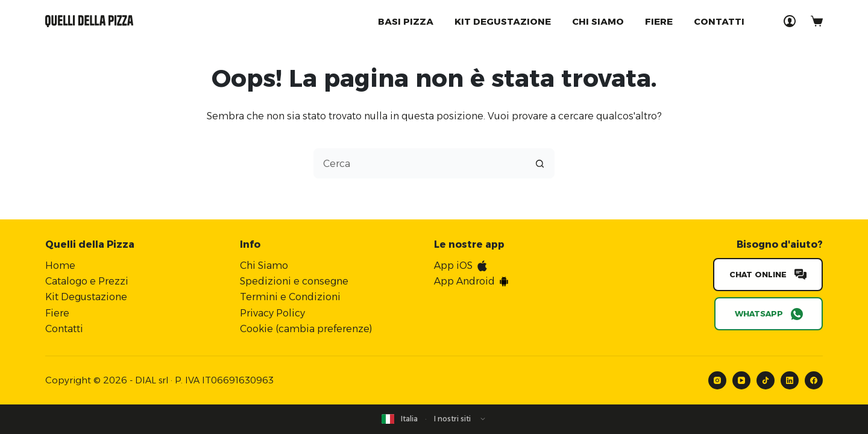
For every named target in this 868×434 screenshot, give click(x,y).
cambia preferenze (324, 326)
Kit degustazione (503, 21)
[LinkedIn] (790, 378)
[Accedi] (790, 21)
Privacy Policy (272, 311)
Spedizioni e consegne (294, 279)
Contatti (719, 21)
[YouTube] (741, 378)
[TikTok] (766, 378)
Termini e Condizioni (290, 294)
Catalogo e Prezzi (87, 279)
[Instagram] (717, 378)
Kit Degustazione (86, 294)
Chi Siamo (598, 21)
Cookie (256, 326)
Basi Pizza (406, 21)
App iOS (453, 263)
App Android (464, 279)
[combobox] (420, 163)
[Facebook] (814, 378)
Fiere (659, 21)
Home (60, 263)
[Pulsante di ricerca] (539, 163)
